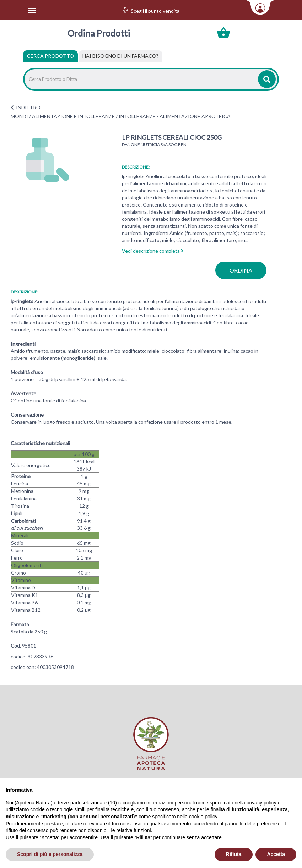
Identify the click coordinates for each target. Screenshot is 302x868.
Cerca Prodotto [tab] (50, 56)
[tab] (120, 56)
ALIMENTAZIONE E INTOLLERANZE (73, 116)
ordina (241, 270)
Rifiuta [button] (234, 854)
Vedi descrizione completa (153, 251)
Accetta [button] (276, 854)
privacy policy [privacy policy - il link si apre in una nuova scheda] (261, 803)
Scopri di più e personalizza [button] (50, 854)
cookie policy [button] (203, 817)
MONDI (19, 116)
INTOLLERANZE (137, 116)
